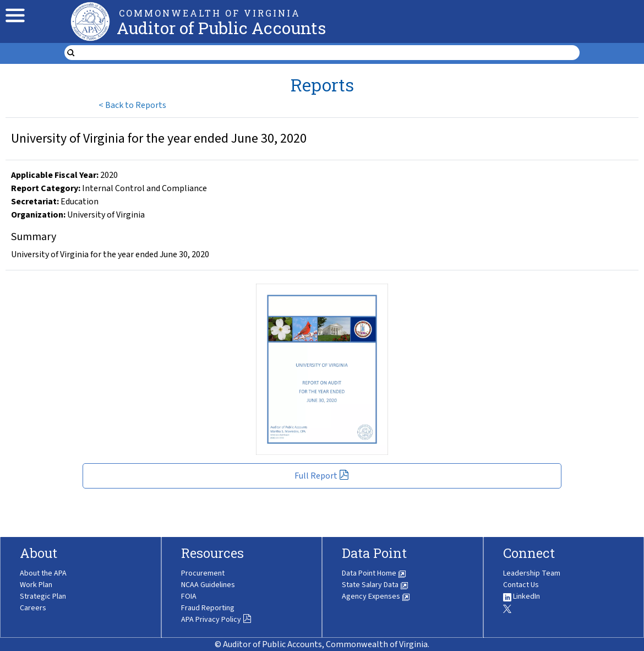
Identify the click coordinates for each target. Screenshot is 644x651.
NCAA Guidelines (208, 585)
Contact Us (521, 585)
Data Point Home (374, 573)
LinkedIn (522, 596)
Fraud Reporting (208, 608)
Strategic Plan (43, 596)
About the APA (43, 573)
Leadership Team (532, 573)
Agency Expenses (376, 596)
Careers (33, 608)
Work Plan (36, 585)
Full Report (322, 476)
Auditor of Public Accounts (221, 28)
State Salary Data (375, 585)
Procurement (203, 573)
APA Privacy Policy (216, 620)
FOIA (189, 596)
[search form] (329, 53)
